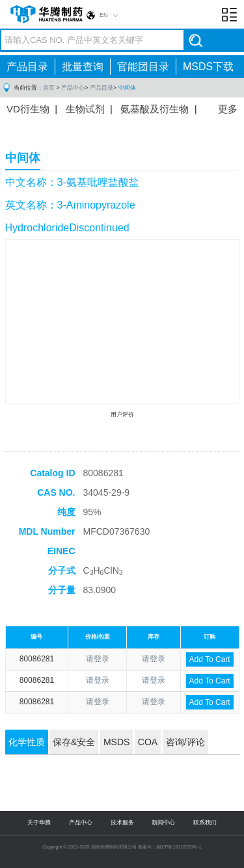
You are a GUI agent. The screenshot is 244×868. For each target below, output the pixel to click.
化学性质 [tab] (27, 742)
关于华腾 (39, 823)
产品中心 (73, 88)
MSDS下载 (208, 67)
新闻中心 (163, 823)
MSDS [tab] (116, 742)
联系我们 (205, 823)
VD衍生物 (28, 109)
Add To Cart (210, 659)
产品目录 (27, 67)
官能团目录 (143, 67)
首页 (49, 88)
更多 (228, 109)
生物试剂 (85, 109)
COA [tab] (148, 742)
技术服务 (122, 823)
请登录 (98, 659)
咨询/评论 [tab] (185, 742)
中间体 (127, 88)
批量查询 (83, 67)
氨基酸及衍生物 (155, 109)
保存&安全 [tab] (74, 742)
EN (104, 15)
